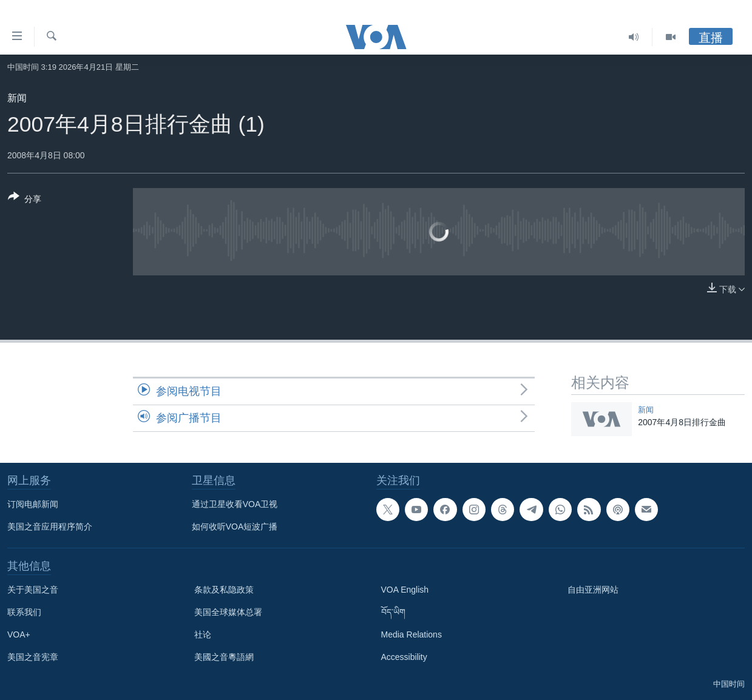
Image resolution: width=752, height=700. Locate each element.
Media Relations (412, 634)
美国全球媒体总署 (228, 612)
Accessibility (404, 657)
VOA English (405, 590)
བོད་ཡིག (393, 612)
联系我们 (24, 612)
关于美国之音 (33, 590)
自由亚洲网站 (593, 590)
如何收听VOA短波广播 (235, 527)
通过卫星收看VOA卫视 (235, 504)
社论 (203, 634)
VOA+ (19, 634)
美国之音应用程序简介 (50, 527)
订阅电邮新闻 (33, 504)
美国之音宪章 (33, 657)
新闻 (17, 98)
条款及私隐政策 (224, 590)
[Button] (25, 200)
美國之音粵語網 (224, 657)
